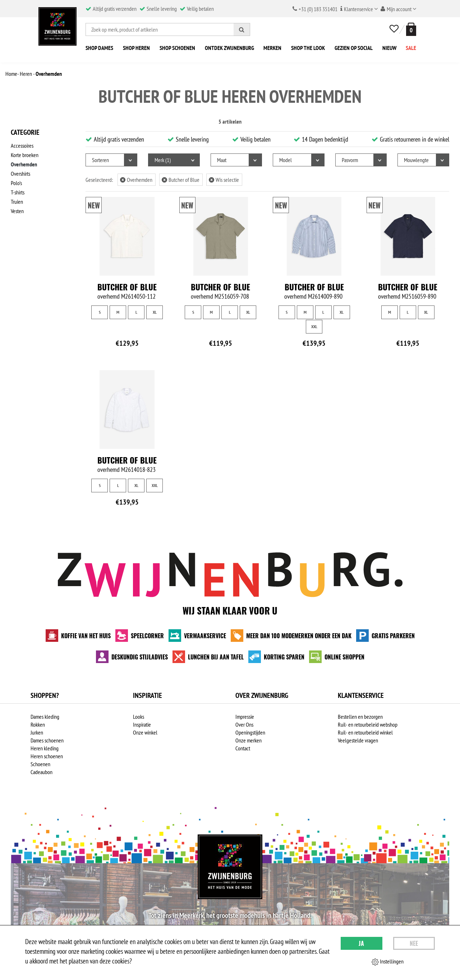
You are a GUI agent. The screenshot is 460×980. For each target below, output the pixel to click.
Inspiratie (142, 724)
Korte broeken (25, 155)
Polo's (16, 183)
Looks (139, 717)
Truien (17, 202)
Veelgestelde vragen (358, 740)
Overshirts (20, 174)
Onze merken (249, 740)
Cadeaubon (42, 772)
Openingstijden (250, 732)
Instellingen (388, 962)
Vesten (17, 211)
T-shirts (18, 192)
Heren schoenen (47, 756)
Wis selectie (224, 180)
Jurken (37, 732)
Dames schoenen (47, 740)
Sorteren (100, 160)
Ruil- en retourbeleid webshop (368, 724)
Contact (243, 748)
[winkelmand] (410, 29)
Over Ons (244, 724)
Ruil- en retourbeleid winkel (365, 732)
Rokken (38, 724)
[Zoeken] (242, 29)
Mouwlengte (416, 160)
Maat (222, 160)
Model (286, 160)
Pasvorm (350, 160)
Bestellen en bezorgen (360, 717)
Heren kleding (45, 748)
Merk (163, 160)
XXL (314, 326)
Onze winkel (145, 732)
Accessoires (22, 146)
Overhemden (24, 164)
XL (155, 312)
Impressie (245, 717)
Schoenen (40, 764)
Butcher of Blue (181, 180)
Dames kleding (45, 717)
